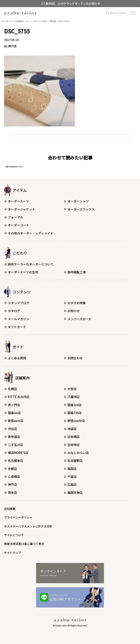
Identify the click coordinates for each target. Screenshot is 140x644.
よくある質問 (15, 358)
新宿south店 (75, 421)
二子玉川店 (14, 445)
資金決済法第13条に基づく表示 (24, 544)
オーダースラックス (79, 209)
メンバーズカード (78, 319)
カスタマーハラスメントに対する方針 (28, 526)
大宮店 (70, 389)
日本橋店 (72, 437)
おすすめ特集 (75, 303)
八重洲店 (72, 397)
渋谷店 (11, 429)
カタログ (12, 311)
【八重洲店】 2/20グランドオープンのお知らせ (70, 3)
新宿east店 (14, 421)
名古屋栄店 (14, 461)
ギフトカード (15, 327)
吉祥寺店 (72, 445)
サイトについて (14, 535)
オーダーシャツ (76, 201)
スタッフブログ (17, 303)
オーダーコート (17, 225)
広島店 (70, 484)
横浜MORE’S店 (16, 453)
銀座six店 (13, 413)
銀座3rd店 (73, 405)
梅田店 (70, 469)
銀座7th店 (73, 413)
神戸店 (11, 484)
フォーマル (14, 217)
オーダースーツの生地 (21, 272)
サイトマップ (13, 553)
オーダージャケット (20, 209)
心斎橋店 (12, 477)
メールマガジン (17, 319)
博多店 (11, 493)
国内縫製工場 (75, 272)
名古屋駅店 (73, 461)
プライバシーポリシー (18, 517)
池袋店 (70, 429)
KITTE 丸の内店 (17, 397)
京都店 (11, 469)
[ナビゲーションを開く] (133, 13)
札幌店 (11, 389)
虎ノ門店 (12, 405)
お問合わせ (73, 358)
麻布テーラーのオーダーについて (29, 264)
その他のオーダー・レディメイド (29, 233)
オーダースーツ (17, 201)
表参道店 (12, 437)
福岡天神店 (73, 493)
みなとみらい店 (76, 453)
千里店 (70, 477)
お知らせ (72, 311)
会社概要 (10, 509)
